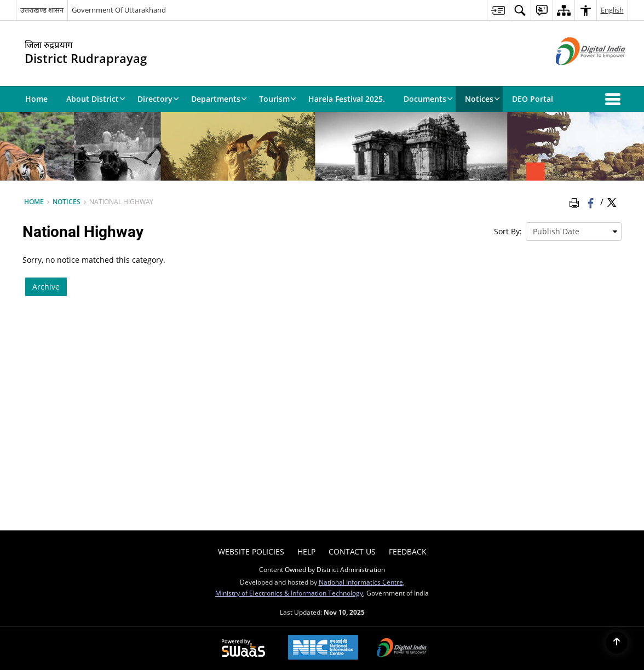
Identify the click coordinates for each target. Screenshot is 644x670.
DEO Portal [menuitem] (533, 99)
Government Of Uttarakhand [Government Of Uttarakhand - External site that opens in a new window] (119, 10)
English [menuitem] (612, 10)
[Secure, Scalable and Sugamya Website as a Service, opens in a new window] (243, 649)
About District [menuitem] (96, 99)
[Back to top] (617, 643)
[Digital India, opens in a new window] (402, 649)
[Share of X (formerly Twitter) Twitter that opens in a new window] (612, 202)
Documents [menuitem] (428, 99)
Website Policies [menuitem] (251, 551)
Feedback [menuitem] (408, 551)
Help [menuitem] (306, 551)
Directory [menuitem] (158, 99)
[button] (615, 99)
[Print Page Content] (576, 202)
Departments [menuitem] (219, 99)
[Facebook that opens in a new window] (592, 202)
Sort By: (508, 231)
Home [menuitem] (36, 99)
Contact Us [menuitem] (352, 551)
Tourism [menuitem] (278, 99)
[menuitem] (498, 10)
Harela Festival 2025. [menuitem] (347, 99)
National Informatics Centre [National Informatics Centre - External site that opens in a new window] (361, 582)
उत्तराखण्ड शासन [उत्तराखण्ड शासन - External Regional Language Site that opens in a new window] (42, 10)
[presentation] (574, 232)
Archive (46, 287)
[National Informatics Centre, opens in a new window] (323, 648)
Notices (67, 201)
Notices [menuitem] (482, 99)
